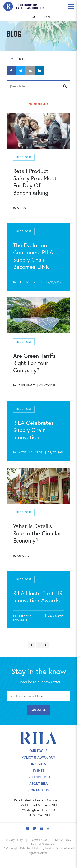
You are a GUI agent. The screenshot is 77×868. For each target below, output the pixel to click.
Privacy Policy (14, 840)
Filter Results (39, 104)
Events (38, 770)
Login (35, 17)
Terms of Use (39, 840)
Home (11, 59)
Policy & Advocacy (38, 757)
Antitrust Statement (43, 844)
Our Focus (38, 751)
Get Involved (39, 777)
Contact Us (39, 790)
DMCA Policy (63, 840)
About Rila (39, 784)
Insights (38, 764)
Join (46, 17)
